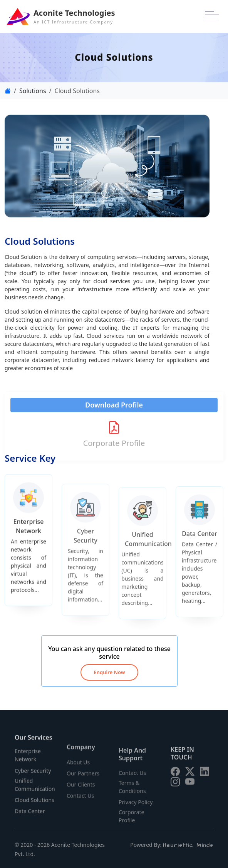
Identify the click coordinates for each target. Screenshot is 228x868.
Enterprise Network (28, 761)
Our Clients (81, 792)
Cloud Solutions (34, 805)
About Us (78, 770)
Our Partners (83, 781)
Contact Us (80, 804)
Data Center (30, 817)
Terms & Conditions (132, 792)
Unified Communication (35, 790)
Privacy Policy (136, 807)
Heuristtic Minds (188, 845)
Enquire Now (110, 672)
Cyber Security (33, 776)
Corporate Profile (114, 438)
